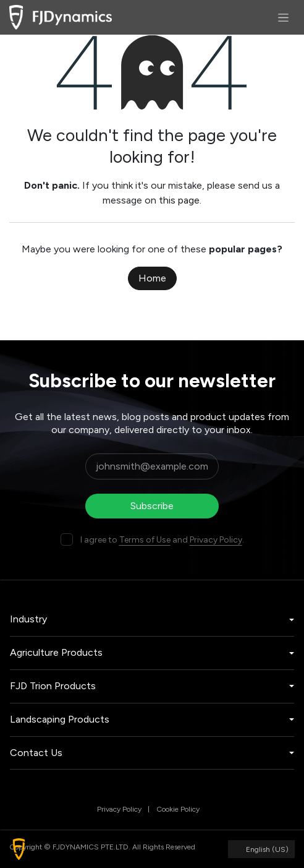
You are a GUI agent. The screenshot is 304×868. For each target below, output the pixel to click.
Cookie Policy (178, 809)
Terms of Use (145, 540)
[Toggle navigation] (283, 17)
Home (152, 278)
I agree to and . (162, 540)
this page (179, 200)
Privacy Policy (216, 540)
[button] (19, 849)
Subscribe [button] (152, 506)
